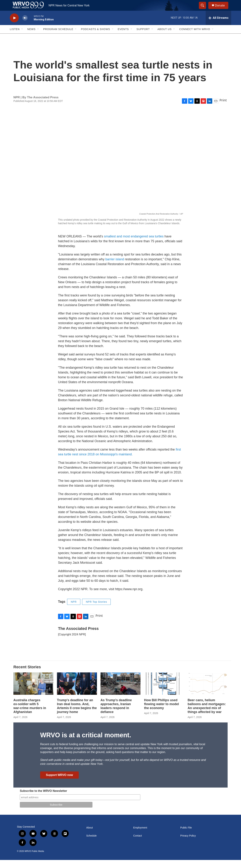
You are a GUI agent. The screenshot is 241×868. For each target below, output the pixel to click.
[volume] (25, 26)
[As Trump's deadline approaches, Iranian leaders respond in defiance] (120, 692)
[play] (14, 26)
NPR (74, 610)
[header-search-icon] (204, 9)
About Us (165, 37)
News (31, 37)
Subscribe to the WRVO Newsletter (43, 799)
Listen (15, 37)
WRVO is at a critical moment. (86, 743)
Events (123, 37)
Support (143, 37)
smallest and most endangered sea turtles (134, 244)
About (90, 836)
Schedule (91, 844)
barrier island (115, 267)
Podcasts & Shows (95, 37)
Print (223, 108)
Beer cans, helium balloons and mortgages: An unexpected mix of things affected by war (207, 714)
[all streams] (218, 26)
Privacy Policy (188, 844)
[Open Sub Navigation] (22, 37)
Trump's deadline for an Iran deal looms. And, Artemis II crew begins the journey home (77, 714)
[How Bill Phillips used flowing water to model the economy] (164, 692)
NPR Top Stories (96, 610)
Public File (186, 836)
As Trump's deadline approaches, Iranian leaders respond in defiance (116, 714)
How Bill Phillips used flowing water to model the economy (161, 712)
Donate (222, 9)
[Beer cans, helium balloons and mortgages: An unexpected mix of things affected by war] (208, 692)
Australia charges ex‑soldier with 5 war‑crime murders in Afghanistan (30, 714)
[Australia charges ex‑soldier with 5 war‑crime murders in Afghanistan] (33, 692)
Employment (140, 836)
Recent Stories (27, 675)
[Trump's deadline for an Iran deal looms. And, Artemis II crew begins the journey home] (77, 692)
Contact (137, 844)
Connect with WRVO (195, 37)
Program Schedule (58, 37)
